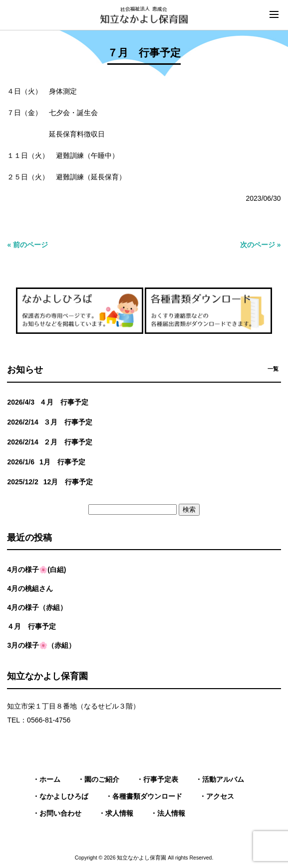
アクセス (220, 796)
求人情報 (119, 813)
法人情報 (171, 813)
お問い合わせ (60, 813)
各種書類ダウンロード (147, 796)
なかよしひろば (64, 796)
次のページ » (261, 245)
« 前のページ (27, 245)
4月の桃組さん (30, 588)
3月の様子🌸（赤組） (41, 645)
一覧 (273, 369)
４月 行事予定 (31, 626)
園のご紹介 (102, 779)
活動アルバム (223, 779)
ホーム (50, 779)
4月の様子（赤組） (37, 607)
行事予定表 (161, 779)
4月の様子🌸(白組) (36, 570)
